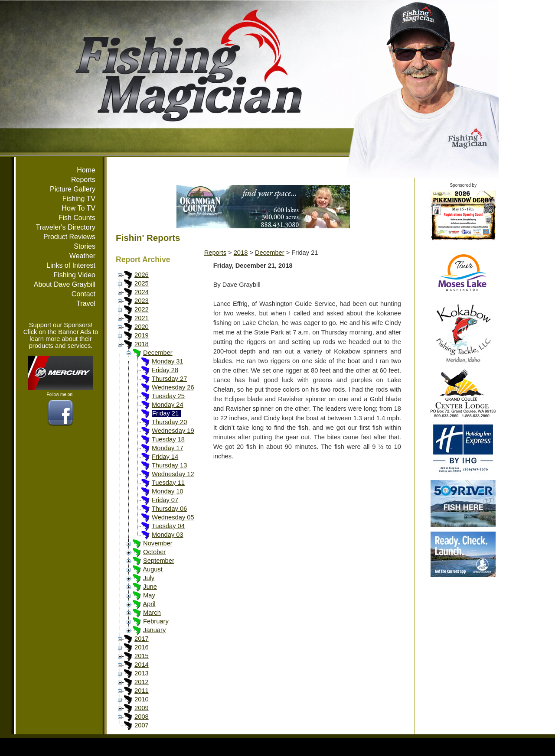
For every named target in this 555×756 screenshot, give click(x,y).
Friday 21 (165, 413)
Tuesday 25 (168, 396)
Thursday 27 (169, 379)
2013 (142, 673)
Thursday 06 (169, 509)
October (154, 552)
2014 (142, 665)
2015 (142, 656)
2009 (142, 708)
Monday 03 (168, 535)
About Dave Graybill (65, 284)
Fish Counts (77, 218)
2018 (142, 344)
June (150, 587)
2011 (142, 691)
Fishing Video (74, 275)
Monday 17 (168, 448)
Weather (82, 256)
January (154, 630)
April (149, 604)
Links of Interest (71, 265)
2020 (142, 327)
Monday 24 (168, 405)
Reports (83, 180)
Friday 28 (165, 370)
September (159, 561)
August (153, 569)
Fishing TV (79, 199)
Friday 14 (165, 457)
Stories (85, 246)
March (152, 613)
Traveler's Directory (65, 227)
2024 (142, 292)
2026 (142, 275)
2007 (142, 725)
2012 (142, 682)
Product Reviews (69, 237)
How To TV (78, 208)
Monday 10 (168, 491)
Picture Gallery (73, 189)
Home (86, 170)
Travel (86, 303)
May (149, 595)
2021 (142, 318)
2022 (142, 309)
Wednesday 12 (173, 474)
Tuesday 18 (168, 439)
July (149, 578)
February (156, 621)
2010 (142, 699)
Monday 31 (168, 361)
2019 (142, 335)
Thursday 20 (169, 422)
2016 (142, 647)
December (158, 353)
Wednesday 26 (173, 387)
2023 (142, 301)
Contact (83, 294)
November (158, 543)
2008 (142, 717)
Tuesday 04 (168, 526)
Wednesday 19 (173, 431)
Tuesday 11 (168, 483)
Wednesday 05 (173, 517)
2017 (142, 639)
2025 (142, 283)
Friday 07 (165, 500)
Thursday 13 (169, 465)
